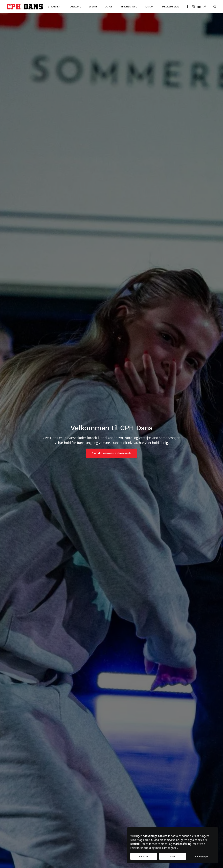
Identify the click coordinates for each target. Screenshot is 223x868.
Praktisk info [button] (128, 7)
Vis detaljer (201, 857)
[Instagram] (193, 7)
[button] (215, 7)
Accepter (144, 856)
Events (93, 7)
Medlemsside (170, 7)
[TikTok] (205, 7)
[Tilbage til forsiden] (25, 7)
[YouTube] (199, 7)
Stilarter (54, 7)
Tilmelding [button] (74, 7)
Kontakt (150, 7)
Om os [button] (109, 7)
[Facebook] (187, 7)
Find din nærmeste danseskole (112, 453)
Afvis (173, 856)
